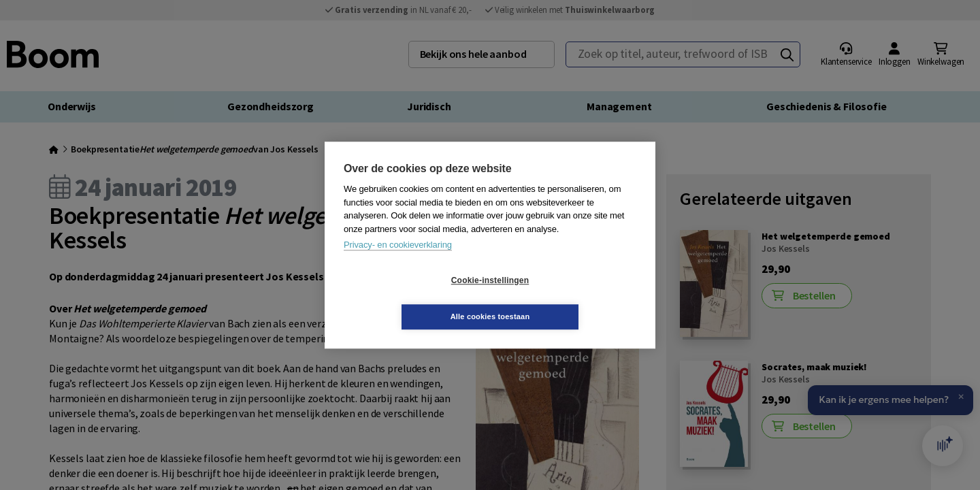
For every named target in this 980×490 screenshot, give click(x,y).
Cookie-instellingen (409, 299)
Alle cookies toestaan (571, 298)
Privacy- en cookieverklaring (398, 263)
